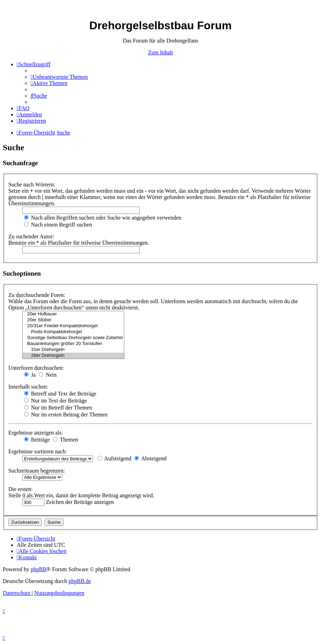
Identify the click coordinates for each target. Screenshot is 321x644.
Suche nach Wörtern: (32, 185)
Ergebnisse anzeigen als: (36, 433)
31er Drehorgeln (73, 350)
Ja (30, 375)
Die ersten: (21, 489)
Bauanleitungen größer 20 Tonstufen (73, 344)
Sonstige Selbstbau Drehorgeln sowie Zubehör (73, 338)
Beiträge (37, 440)
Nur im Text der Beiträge (55, 401)
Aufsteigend (114, 458)
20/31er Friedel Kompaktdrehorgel (73, 326)
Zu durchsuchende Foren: (37, 295)
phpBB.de (80, 581)
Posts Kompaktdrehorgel (73, 332)
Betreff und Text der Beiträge (60, 394)
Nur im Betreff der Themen (58, 408)
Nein (48, 375)
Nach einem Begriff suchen (58, 225)
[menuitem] (59, 77)
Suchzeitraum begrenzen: (37, 471)
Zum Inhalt (160, 52)
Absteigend (150, 458)
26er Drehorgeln (73, 356)
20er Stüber (73, 320)
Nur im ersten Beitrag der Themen (66, 415)
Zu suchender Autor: (31, 236)
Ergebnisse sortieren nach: (38, 451)
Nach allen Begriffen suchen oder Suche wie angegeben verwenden (103, 218)
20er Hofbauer (73, 314)
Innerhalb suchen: (28, 387)
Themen (65, 440)
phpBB (38, 569)
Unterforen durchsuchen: (36, 368)
